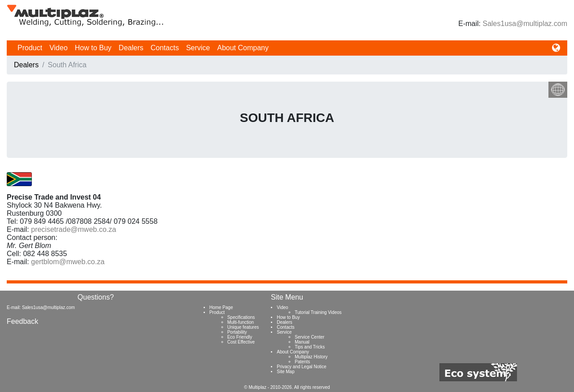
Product (30, 48)
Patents (302, 362)
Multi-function (241, 322)
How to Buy (93, 48)
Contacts (165, 48)
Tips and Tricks (310, 347)
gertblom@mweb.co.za (68, 262)
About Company (243, 48)
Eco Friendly (240, 337)
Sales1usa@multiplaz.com (525, 24)
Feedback (22, 321)
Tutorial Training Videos (318, 312)
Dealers (131, 48)
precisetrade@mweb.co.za (74, 229)
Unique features (243, 327)
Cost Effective (241, 342)
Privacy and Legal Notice (302, 367)
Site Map (285, 372)
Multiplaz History (311, 357)
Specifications (241, 317)
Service (198, 48)
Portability (237, 332)
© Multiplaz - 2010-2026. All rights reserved (287, 387)
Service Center (309, 337)
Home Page (221, 307)
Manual (302, 342)
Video (59, 48)
